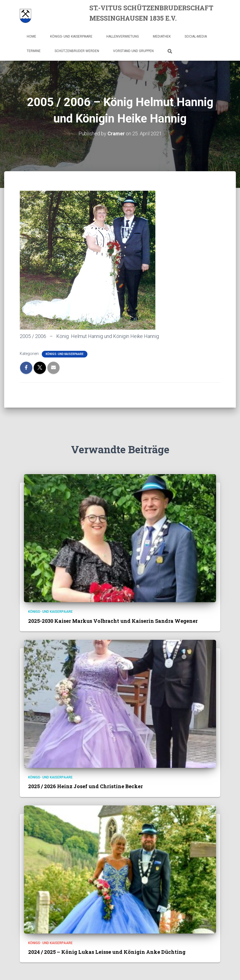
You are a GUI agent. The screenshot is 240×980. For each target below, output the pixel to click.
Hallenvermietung (123, 36)
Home (31, 36)
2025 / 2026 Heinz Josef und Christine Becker (85, 786)
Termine (34, 51)
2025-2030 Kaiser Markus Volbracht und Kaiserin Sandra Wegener (113, 621)
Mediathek (162, 36)
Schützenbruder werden (77, 51)
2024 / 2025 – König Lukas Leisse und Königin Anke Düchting (107, 952)
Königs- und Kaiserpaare (71, 36)
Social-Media (196, 36)
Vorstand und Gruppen (133, 51)
